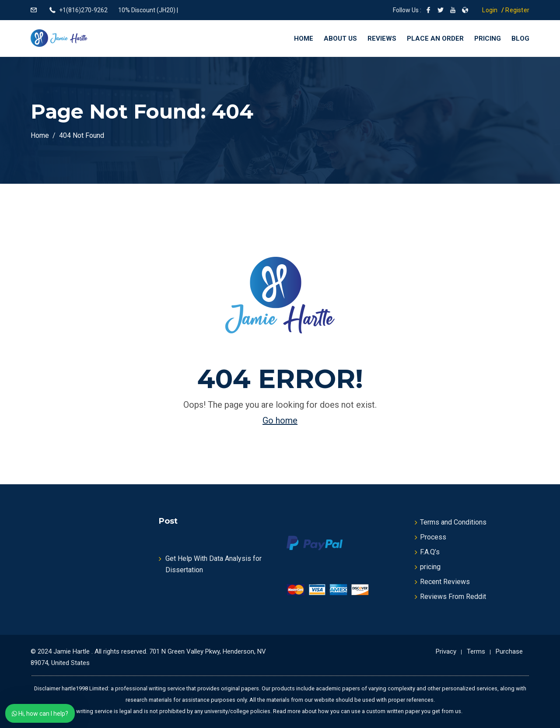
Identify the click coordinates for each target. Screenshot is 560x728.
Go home (280, 420)
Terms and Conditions (453, 522)
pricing (430, 567)
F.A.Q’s (430, 552)
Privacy (446, 651)
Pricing (488, 38)
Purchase (509, 651)
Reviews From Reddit (453, 597)
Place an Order (435, 38)
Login (490, 10)
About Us (340, 38)
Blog (520, 38)
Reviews (382, 38)
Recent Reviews (445, 582)
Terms (476, 651)
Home (304, 38)
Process (433, 537)
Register (517, 10)
